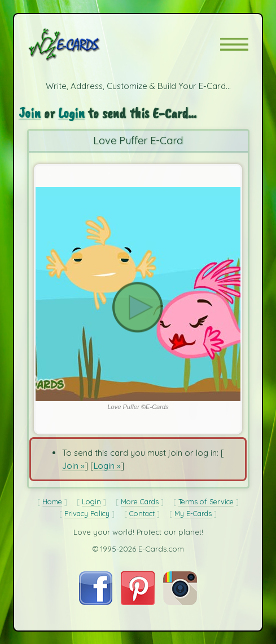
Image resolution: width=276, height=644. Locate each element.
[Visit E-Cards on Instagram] (180, 602)
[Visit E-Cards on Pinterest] (138, 602)
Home (52, 501)
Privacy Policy (87, 513)
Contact (142, 513)
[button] (234, 44)
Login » (107, 466)
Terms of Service (206, 501)
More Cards (140, 501)
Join (30, 113)
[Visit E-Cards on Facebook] (96, 602)
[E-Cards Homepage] (84, 45)
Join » (73, 466)
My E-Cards (193, 513)
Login (71, 113)
